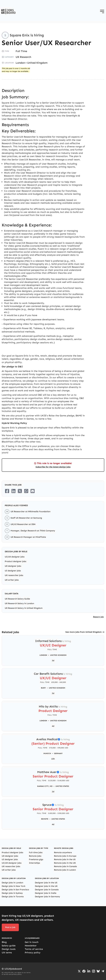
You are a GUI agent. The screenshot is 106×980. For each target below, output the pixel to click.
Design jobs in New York (14, 886)
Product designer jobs (15, 561)
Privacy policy (33, 953)
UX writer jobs (12, 580)
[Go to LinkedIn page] (89, 971)
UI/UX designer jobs (15, 557)
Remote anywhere (63, 852)
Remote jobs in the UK (65, 863)
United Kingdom (37, 63)
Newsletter (31, 946)
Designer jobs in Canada (47, 890)
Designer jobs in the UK (46, 886)
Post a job (10, 927)
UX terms (7, 953)
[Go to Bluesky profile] (98, 971)
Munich (47, 753)
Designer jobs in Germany (47, 897)
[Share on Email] (33, 491)
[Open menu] (102, 11)
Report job (98, 617)
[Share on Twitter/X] (20, 491)
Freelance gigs (36, 859)
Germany (58, 753)
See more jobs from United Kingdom (84, 632)
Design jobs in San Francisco (15, 890)
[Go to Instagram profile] (94, 971)
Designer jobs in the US (46, 883)
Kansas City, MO (45, 786)
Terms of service (34, 949)
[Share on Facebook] (7, 491)
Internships (34, 863)
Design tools (9, 949)
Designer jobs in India (46, 893)
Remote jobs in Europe (65, 856)
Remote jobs (35, 856)
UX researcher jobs (14, 575)
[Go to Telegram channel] (103, 971)
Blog (4, 942)
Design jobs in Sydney (12, 893)
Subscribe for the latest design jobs (53, 467)
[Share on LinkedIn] (13, 491)
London (20, 63)
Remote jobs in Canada (65, 866)
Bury (43, 688)
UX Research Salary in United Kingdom (24, 608)
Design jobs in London (12, 883)
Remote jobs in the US (65, 859)
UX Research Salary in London (19, 603)
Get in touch (32, 942)
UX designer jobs (13, 566)
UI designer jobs (13, 571)
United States (62, 786)
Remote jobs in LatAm (65, 870)
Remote (45, 819)
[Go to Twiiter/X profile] (79, 971)
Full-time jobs (36, 852)
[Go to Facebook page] (84, 971)
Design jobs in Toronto (13, 897)
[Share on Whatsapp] (26, 491)
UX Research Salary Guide (17, 599)
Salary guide (9, 946)
